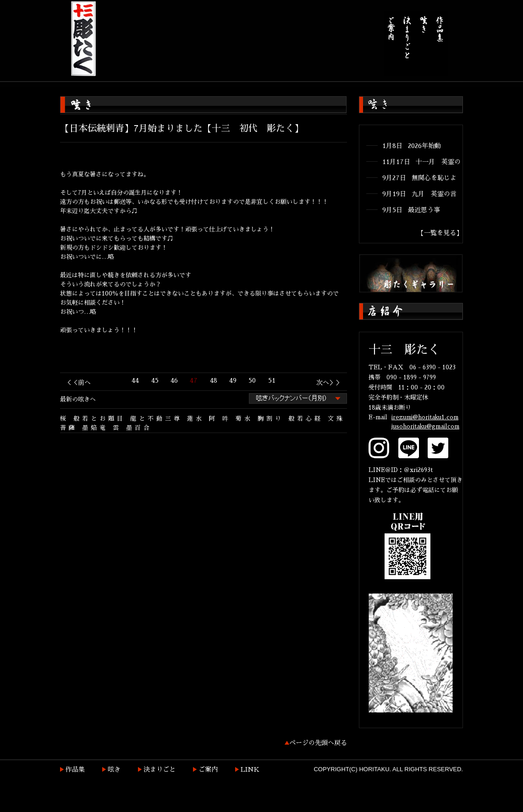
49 (233, 380)
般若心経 (306, 419)
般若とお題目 (99, 419)
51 (272, 380)
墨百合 (139, 428)
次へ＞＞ (329, 383)
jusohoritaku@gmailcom (425, 426)
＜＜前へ (78, 383)
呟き (114, 769)
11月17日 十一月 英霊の (421, 162)
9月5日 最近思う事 (411, 210)
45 (155, 380)
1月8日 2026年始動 (412, 146)
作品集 (75, 769)
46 (174, 380)
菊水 (244, 419)
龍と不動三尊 (156, 419)
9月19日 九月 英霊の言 (419, 194)
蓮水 (196, 419)
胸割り (271, 419)
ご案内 (208, 769)
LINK (250, 769)
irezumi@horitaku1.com (425, 417)
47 (194, 380)
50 (252, 380)
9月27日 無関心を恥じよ (419, 178)
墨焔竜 (95, 428)
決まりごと (160, 769)
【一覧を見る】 (440, 233)
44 (135, 380)
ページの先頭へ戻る (318, 743)
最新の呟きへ (78, 399)
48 (214, 380)
